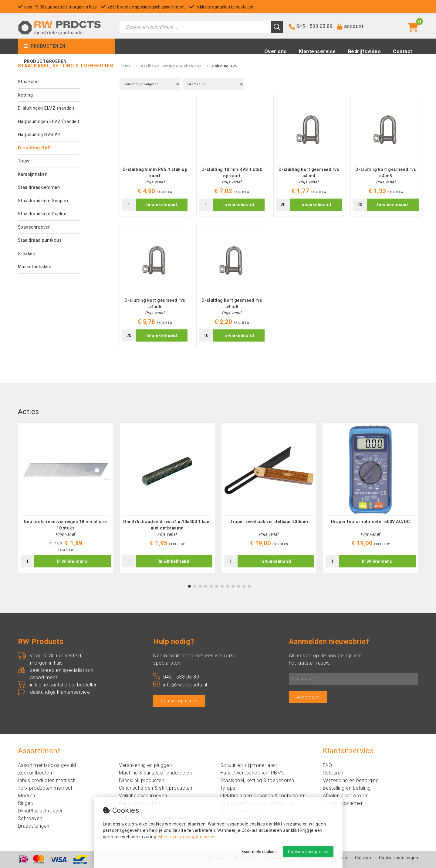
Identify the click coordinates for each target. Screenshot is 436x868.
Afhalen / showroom (346, 796)
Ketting (25, 95)
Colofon (363, 858)
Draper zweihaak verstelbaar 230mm (269, 522)
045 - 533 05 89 (315, 27)
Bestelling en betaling (347, 788)
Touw (24, 161)
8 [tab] (227, 586)
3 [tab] (200, 586)
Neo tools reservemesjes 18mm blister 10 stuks (66, 525)
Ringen (25, 803)
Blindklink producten (142, 780)
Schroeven (30, 818)
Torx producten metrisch (46, 788)
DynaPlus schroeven (41, 811)
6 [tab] (216, 586)
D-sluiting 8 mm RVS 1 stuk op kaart (155, 173)
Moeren (27, 796)
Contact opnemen (179, 701)
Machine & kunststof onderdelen (155, 773)
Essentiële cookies (259, 852)
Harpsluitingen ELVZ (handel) (49, 121)
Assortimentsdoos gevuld (47, 765)
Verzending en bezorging (351, 780)
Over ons (275, 52)
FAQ (328, 765)
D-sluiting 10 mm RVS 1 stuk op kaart (232, 173)
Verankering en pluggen (145, 765)
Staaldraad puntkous (40, 240)
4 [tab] (206, 586)
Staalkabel (29, 82)
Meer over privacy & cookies (187, 837)
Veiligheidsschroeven (143, 796)
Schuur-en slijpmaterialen (249, 765)
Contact (403, 52)
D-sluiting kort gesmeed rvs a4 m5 (386, 173)
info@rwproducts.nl (180, 685)
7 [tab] (222, 586)
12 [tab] (249, 586)
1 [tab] (189, 586)
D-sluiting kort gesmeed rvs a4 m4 (309, 173)
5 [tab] (211, 586)
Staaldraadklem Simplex (43, 201)
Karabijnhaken (33, 174)
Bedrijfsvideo (365, 52)
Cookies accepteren (308, 852)
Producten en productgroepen (45, 49)
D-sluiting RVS (34, 148)
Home (125, 66)
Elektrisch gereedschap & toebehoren (263, 796)
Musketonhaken (35, 267)
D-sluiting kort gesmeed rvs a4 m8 (232, 303)
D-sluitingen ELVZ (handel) (46, 108)
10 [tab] (238, 586)
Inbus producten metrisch (47, 780)
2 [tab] (195, 586)
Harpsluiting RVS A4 (39, 134)
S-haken (27, 254)
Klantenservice (317, 52)
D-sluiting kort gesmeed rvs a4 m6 (155, 303)
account (354, 26)
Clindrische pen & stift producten (156, 788)
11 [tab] (244, 586)
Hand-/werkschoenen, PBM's (253, 773)
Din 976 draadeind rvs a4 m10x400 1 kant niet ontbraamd (167, 525)
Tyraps (228, 788)
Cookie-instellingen (399, 858)
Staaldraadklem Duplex (42, 214)
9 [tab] (233, 586)
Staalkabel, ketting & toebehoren (171, 66)
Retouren (333, 773)
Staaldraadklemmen (39, 187)
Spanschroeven (34, 227)
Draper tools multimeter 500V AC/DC (371, 522)
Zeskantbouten (35, 773)
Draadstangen (34, 826)
